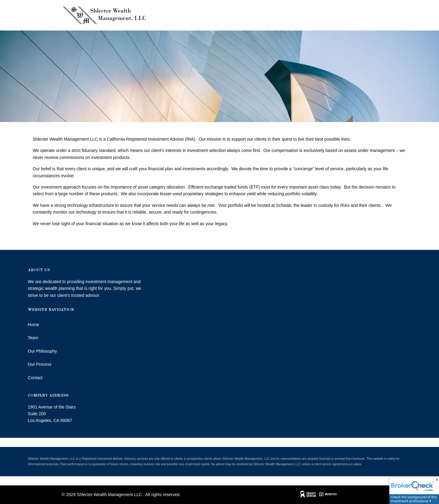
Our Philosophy (42, 351)
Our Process (40, 364)
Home (33, 325)
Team (33, 338)
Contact (35, 378)
